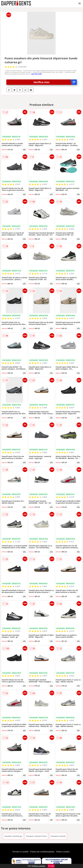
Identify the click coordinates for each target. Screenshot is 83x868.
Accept (51, 866)
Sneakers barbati (58, 836)
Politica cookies (63, 852)
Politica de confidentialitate (42, 852)
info (24, 149)
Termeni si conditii (20, 852)
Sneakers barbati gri (13, 836)
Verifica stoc (55, 82)
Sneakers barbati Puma (36, 836)
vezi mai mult (36, 74)
